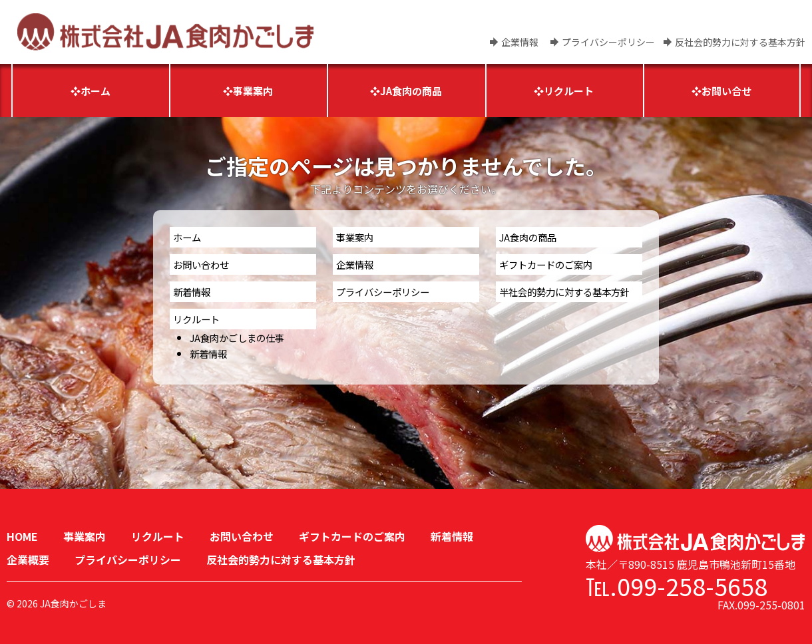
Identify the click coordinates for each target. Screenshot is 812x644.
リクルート (196, 319)
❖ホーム (91, 91)
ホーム (187, 237)
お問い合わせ (201, 264)
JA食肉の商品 (528, 237)
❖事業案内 (248, 91)
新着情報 (192, 292)
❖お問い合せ (721, 91)
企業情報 (520, 42)
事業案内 (355, 237)
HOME (22, 536)
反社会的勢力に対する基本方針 (740, 42)
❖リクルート (564, 91)
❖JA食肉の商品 (406, 91)
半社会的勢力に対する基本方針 (564, 292)
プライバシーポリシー (608, 42)
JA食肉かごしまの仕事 (237, 338)
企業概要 (28, 560)
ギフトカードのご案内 (546, 264)
